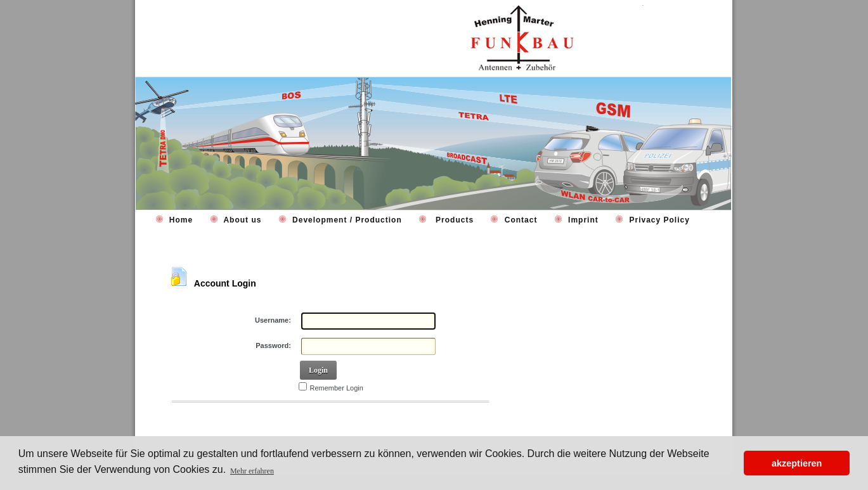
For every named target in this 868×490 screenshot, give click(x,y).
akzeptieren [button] (797, 463)
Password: (273, 345)
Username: (273, 320)
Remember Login (337, 388)
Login (318, 370)
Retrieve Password (210, 419)
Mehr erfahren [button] (252, 471)
